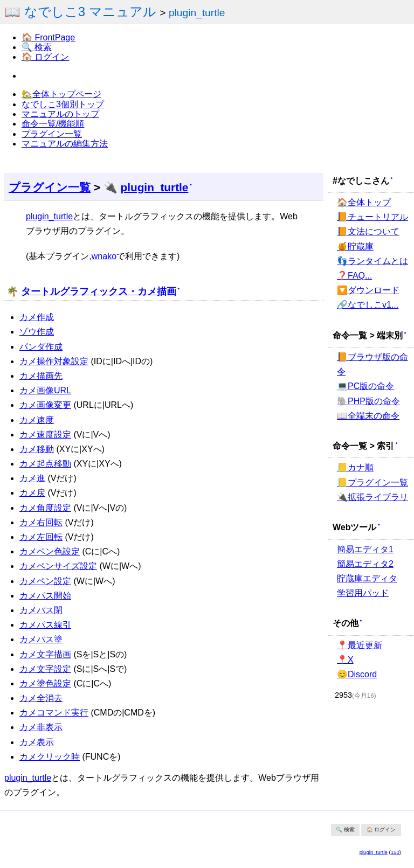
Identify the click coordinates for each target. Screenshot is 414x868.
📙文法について (368, 231)
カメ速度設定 (45, 435)
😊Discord (357, 674)
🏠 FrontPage (48, 37)
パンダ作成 (41, 347)
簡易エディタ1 (365, 549)
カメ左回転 (41, 537)
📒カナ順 (355, 467)
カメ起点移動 (45, 464)
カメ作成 (37, 317)
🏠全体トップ (364, 202)
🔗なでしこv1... (368, 305)
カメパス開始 (45, 596)
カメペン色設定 (50, 551)
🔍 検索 (37, 47)
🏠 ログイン (45, 57)
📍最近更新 (360, 645)
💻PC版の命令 (365, 386)
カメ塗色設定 (45, 683)
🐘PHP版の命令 (368, 401)
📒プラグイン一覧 (372, 482)
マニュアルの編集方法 (65, 144)
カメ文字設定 (45, 669)
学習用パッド (363, 593)
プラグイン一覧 (52, 134)
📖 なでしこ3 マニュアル (80, 12)
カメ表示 (37, 742)
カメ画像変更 (45, 405)
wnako (104, 256)
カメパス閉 (41, 610)
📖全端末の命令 (368, 416)
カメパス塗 (41, 639)
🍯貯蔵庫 (355, 246)
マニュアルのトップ (60, 114)
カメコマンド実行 (54, 713)
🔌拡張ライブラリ (372, 497)
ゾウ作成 (37, 332)
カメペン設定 (45, 581)
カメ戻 (32, 493)
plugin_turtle (197, 13)
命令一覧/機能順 (53, 124)
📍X (345, 660)
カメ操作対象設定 (54, 361)
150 (395, 852)
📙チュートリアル (372, 217)
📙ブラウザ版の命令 (372, 364)
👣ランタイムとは (372, 261)
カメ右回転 (41, 522)
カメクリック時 (50, 757)
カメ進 (32, 478)
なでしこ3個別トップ (63, 104)
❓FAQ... (354, 276)
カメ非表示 (41, 727)
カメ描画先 (41, 376)
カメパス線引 (45, 625)
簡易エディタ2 (365, 564)
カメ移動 (37, 449)
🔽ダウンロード (368, 290)
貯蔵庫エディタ (367, 578)
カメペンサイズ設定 (58, 566)
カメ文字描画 (45, 654)
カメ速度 (37, 420)
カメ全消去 (41, 698)
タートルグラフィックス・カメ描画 (99, 291)
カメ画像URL (45, 390)
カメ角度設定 (45, 508)
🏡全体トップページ (61, 94)
